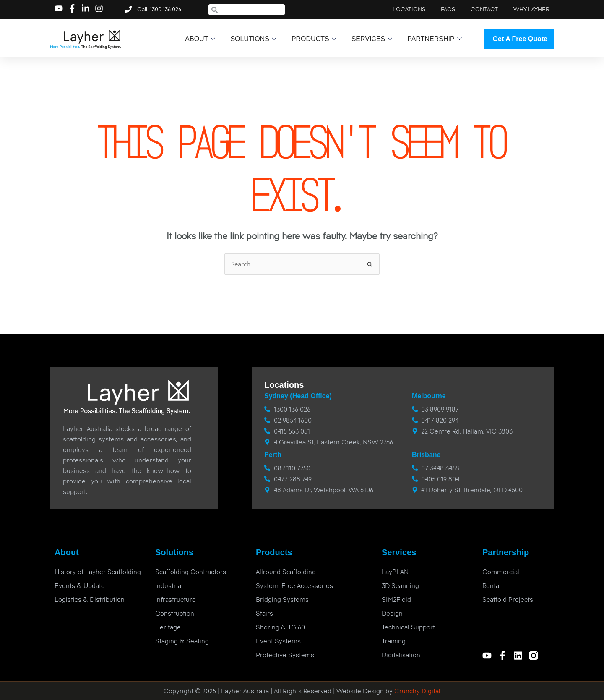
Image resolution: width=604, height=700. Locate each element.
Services (372, 39)
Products (314, 39)
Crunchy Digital (417, 691)
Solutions (253, 39)
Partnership (434, 39)
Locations (284, 385)
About (200, 39)
